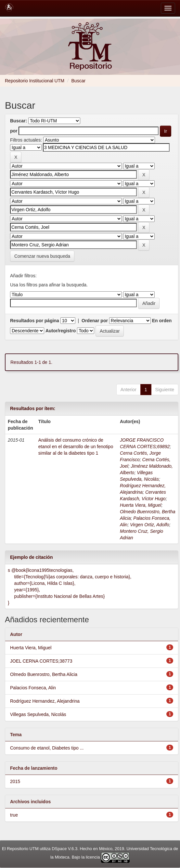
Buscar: (19, 121)
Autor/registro (61, 331)
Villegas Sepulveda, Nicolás (38, 714)
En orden (162, 321)
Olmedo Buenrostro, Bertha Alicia (44, 674)
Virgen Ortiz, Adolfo (150, 525)
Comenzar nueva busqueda (42, 256)
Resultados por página (35, 321)
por (14, 131)
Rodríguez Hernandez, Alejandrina (45, 701)
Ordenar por (95, 321)
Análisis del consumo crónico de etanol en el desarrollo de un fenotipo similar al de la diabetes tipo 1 (76, 447)
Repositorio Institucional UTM (35, 81)
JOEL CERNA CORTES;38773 (41, 661)
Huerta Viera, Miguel (141, 505)
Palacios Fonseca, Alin (33, 688)
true (14, 815)
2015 (15, 781)
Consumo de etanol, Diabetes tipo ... (47, 748)
